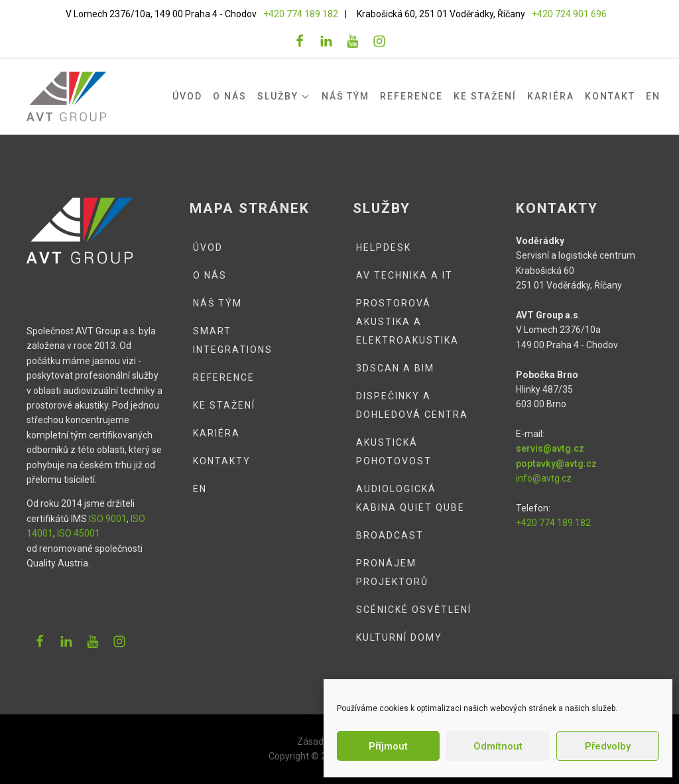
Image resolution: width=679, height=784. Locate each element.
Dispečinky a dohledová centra (412, 405)
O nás (230, 96)
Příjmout (388, 746)
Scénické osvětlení (414, 610)
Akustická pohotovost (394, 452)
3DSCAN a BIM (395, 368)
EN (653, 96)
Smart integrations (233, 340)
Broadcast (390, 535)
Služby (284, 97)
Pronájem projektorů (392, 572)
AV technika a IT (404, 275)
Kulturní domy (399, 637)
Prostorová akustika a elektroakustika (407, 322)
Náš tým (345, 96)
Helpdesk (384, 247)
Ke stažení (485, 96)
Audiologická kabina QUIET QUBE (410, 498)
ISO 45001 (79, 533)
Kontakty (222, 461)
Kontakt (610, 96)
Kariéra (551, 96)
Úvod (187, 96)
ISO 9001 (108, 519)
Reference (411, 96)
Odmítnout (498, 746)
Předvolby (608, 746)
